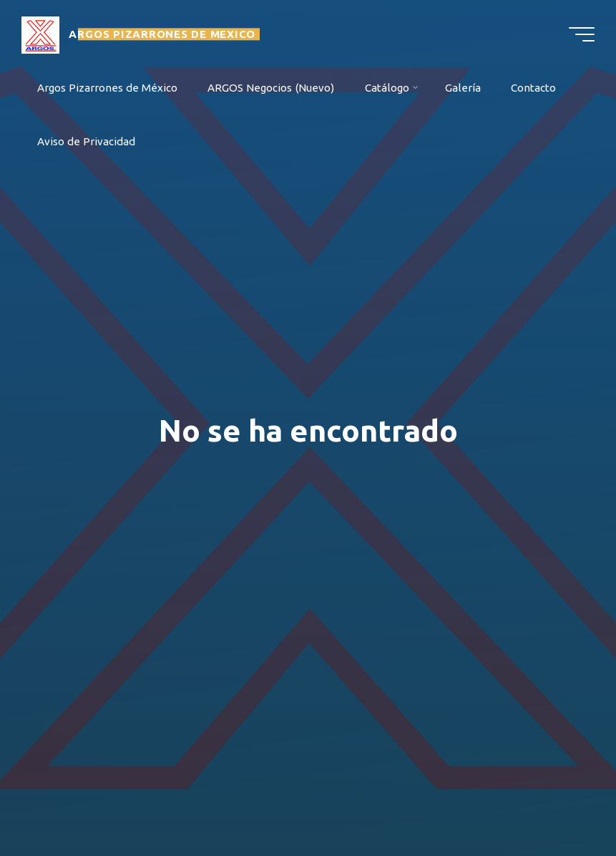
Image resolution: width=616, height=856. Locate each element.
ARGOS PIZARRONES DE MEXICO (162, 34)
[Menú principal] (582, 34)
